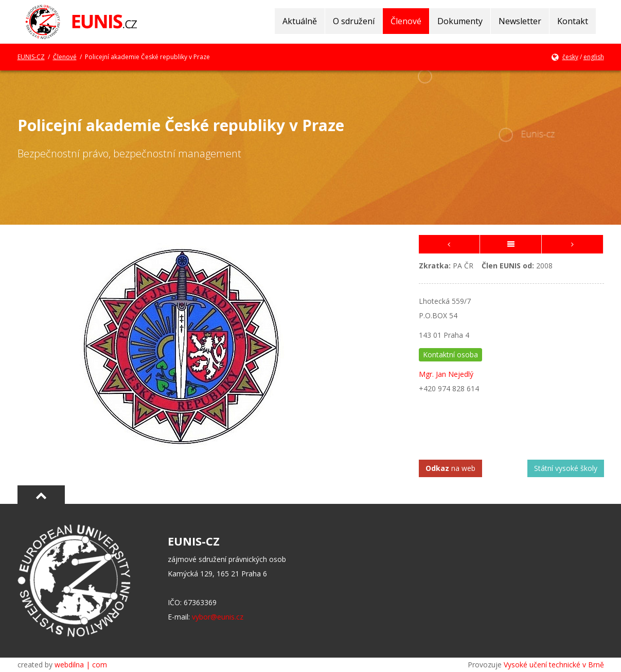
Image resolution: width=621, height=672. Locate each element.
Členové (406, 21)
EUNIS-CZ (31, 57)
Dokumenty (460, 21)
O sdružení (354, 21)
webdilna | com (81, 665)
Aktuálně (300, 21)
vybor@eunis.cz (218, 617)
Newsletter (520, 21)
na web (450, 468)
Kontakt (573, 21)
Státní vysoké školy (566, 468)
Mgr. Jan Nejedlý (446, 374)
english (594, 57)
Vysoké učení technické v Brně (554, 665)
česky (570, 57)
